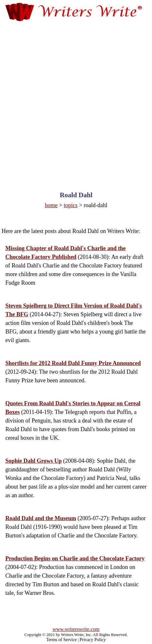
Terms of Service (61, 640)
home (51, 205)
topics (71, 205)
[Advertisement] (76, 100)
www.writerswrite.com (76, 629)
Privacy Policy (93, 640)
